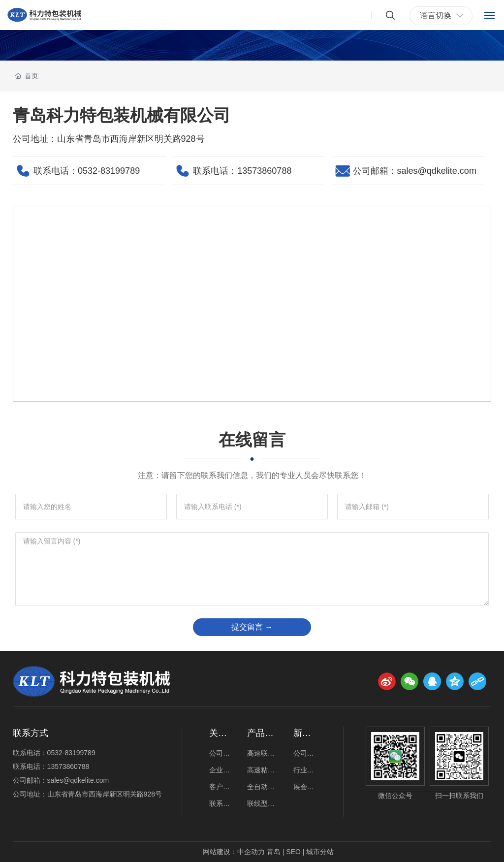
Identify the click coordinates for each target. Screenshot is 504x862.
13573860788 (264, 171)
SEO (293, 852)
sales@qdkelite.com (437, 171)
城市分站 (320, 852)
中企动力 (251, 852)
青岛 (274, 852)
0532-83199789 (109, 171)
